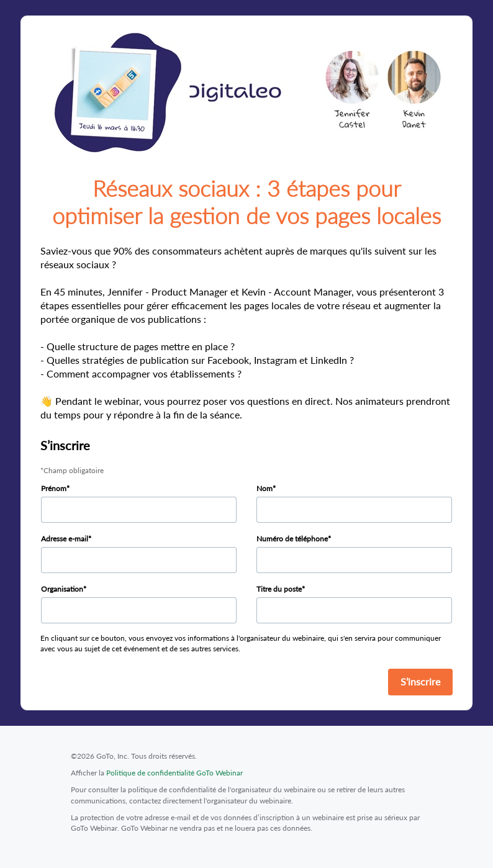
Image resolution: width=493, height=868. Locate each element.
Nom (265, 488)
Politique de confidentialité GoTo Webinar (174, 773)
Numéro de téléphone (292, 539)
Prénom (54, 488)
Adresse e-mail (65, 539)
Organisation (62, 589)
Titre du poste (279, 589)
